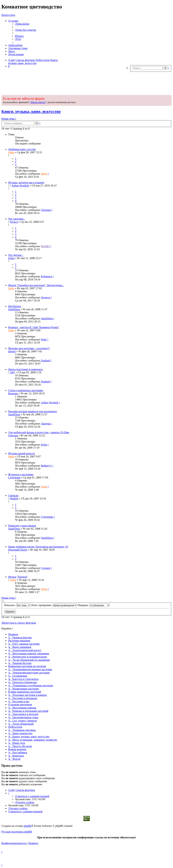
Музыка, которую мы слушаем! (26, 183)
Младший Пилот (18, 550)
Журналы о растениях (21, 474)
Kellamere (47, 276)
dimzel (12, 351)
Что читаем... (16, 255)
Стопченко (14, 477)
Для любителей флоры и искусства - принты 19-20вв (39, 432)
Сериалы (13, 495)
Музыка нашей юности (22, 453)
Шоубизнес (15, 306)
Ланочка (46, 424)
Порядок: (94, 605)
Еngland (45, 361)
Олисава (13, 435)
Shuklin (14, 499)
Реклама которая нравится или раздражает (33, 411)
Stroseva (46, 297)
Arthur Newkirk (20, 186)
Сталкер (46, 568)
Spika (11, 152)
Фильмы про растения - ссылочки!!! (29, 348)
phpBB (27, 826)
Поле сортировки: (54, 605)
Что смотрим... (17, 219)
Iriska (11, 258)
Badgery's (46, 466)
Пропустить (8, 15)
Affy (12, 372)
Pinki (44, 339)
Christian (46, 210)
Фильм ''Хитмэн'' (18, 577)
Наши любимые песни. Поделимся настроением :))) (38, 547)
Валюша (13, 393)
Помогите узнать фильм (22, 526)
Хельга (14, 222)
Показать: (17, 605)
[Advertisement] (86, 82)
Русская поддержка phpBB (17, 832)
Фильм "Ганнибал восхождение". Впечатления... (36, 285)
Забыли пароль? (38, 102)
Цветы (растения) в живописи (25, 369)
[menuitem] (22, 24)
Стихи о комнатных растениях (26, 390)
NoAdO (45, 246)
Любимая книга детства (22, 149)
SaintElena (14, 309)
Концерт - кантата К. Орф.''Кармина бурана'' (34, 327)
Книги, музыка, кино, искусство (31, 111)
